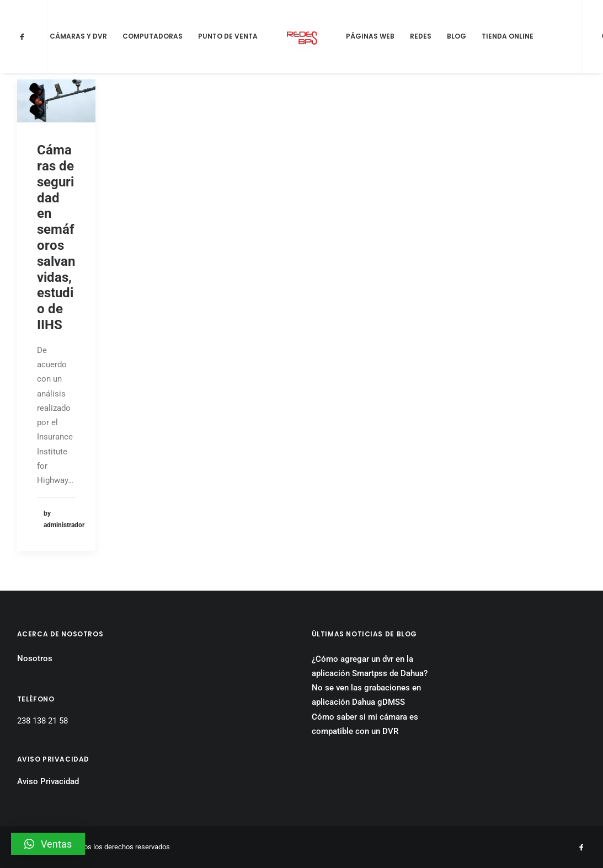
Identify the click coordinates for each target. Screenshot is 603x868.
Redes (421, 36)
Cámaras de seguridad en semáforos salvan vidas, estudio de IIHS (56, 237)
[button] (48, 844)
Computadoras (153, 36)
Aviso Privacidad (48, 781)
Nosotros (35, 658)
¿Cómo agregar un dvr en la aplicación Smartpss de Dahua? (370, 666)
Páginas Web (370, 36)
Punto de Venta (228, 36)
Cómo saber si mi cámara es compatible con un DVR (365, 724)
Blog (457, 36)
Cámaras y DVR (78, 36)
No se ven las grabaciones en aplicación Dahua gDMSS (366, 695)
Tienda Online (508, 36)
